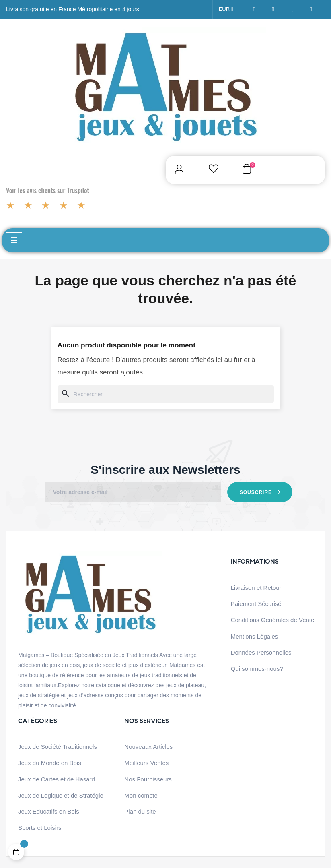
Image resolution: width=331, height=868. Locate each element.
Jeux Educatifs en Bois (49, 811)
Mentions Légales (255, 636)
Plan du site (140, 811)
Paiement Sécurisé (256, 604)
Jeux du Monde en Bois (50, 763)
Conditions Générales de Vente (273, 620)
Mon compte (141, 795)
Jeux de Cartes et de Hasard (57, 779)
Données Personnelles (261, 652)
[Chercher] (166, 394)
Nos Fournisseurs (148, 779)
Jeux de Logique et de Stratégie (61, 795)
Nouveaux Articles (148, 747)
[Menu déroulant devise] (226, 9)
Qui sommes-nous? (257, 669)
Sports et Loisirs (40, 828)
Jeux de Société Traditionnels (58, 747)
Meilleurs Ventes (146, 763)
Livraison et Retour (256, 588)
